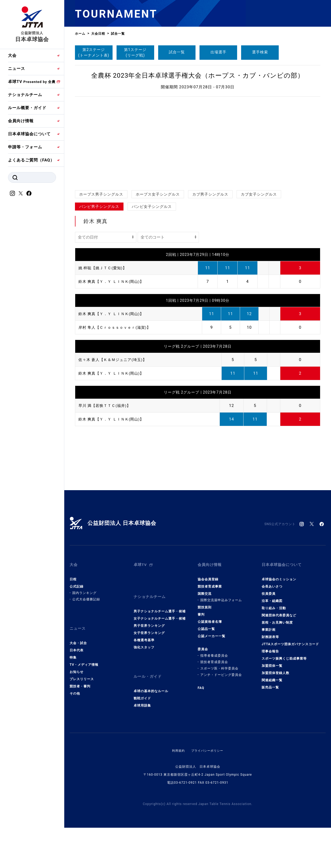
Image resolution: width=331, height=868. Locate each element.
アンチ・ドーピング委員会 (221, 671)
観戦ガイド (142, 686)
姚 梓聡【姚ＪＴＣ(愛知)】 (104, 268)
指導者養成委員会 (214, 652)
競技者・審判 (80, 678)
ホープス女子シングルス (158, 194)
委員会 (203, 645)
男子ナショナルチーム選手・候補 (160, 603)
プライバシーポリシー (208, 739)
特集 (73, 649)
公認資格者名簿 (210, 618)
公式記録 (77, 582)
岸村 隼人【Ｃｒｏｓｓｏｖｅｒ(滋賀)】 (117, 327)
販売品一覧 (270, 683)
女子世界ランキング (149, 625)
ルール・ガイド (149, 667)
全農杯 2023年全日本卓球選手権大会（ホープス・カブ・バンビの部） (198, 76)
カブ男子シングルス (210, 194)
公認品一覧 (206, 625)
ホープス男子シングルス (101, 194)
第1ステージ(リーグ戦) (135, 52)
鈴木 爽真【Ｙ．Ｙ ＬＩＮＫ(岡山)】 (113, 282)
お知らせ (77, 664)
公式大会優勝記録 (86, 595)
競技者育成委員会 (214, 658)
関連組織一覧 (272, 676)
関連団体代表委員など (279, 611)
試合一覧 (177, 52)
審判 (201, 611)
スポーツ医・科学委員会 (219, 664)
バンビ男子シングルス (99, 207)
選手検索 (260, 52)
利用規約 (177, 739)
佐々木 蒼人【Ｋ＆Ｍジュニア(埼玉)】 (115, 360)
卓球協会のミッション (279, 575)
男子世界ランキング (149, 618)
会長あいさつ (272, 582)
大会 (12, 56)
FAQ (201, 684)
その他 (75, 685)
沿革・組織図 (272, 597)
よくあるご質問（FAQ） (31, 160)
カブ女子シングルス (259, 194)
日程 (73, 575)
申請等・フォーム (25, 147)
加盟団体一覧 (272, 662)
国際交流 (205, 590)
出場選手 (218, 52)
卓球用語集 (142, 693)
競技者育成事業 (210, 582)
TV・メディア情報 (84, 657)
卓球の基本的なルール (151, 679)
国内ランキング (84, 589)
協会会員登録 (208, 575)
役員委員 (269, 590)
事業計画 (269, 626)
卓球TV (32, 82)
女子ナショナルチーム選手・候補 (160, 611)
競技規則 (205, 603)
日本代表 (77, 642)
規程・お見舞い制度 (277, 619)
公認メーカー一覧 (212, 632)
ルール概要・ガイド (27, 108)
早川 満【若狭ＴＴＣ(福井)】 (106, 406)
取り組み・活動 (274, 604)
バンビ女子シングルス (152, 207)
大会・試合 (78, 635)
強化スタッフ (144, 639)
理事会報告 (270, 647)
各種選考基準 (144, 632)
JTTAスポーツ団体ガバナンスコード (290, 640)
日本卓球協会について (29, 134)
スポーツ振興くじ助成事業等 (284, 655)
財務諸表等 (270, 633)
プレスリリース (82, 671)
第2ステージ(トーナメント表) (94, 52)
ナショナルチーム (25, 95)
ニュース (17, 69)
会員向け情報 (21, 121)
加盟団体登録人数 (276, 669)
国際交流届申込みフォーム (221, 596)
